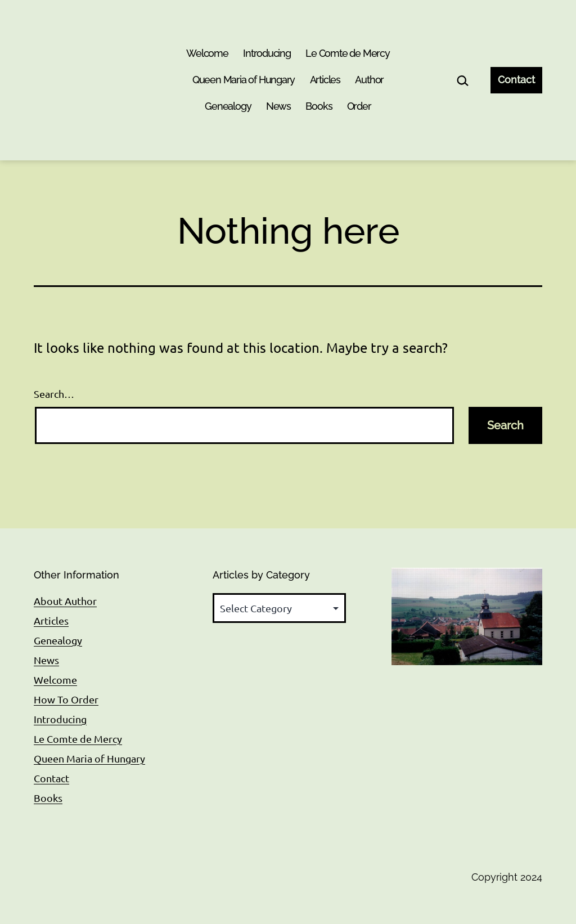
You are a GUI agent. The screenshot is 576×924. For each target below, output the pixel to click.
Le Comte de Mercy (348, 53)
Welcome (207, 53)
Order (359, 106)
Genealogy (228, 106)
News (278, 106)
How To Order (66, 699)
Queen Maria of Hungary (244, 80)
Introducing (267, 53)
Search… (54, 394)
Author (369, 80)
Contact (516, 80)
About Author (65, 601)
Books (319, 106)
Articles (325, 80)
